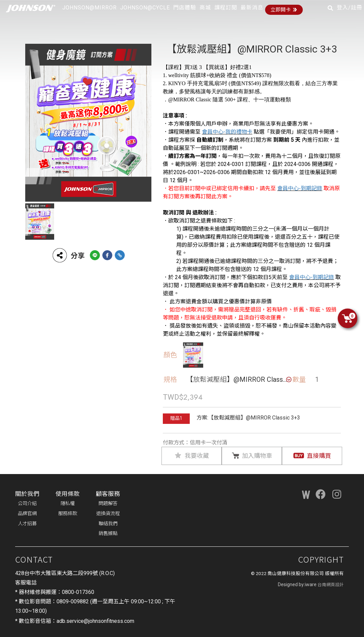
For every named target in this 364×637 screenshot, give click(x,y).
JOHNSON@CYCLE (145, 8)
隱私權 (68, 504)
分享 (68, 255)
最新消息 (252, 8)
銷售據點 (108, 533)
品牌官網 (27, 514)
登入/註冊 (350, 8)
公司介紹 (27, 504)
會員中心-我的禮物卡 (227, 132)
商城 (205, 8)
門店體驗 (185, 8)
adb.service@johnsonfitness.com (95, 621)
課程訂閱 (226, 8)
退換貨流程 (108, 514)
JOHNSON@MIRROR (89, 8)
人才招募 (27, 524)
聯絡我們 (108, 524)
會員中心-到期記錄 (300, 188)
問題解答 (108, 504)
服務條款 (68, 514)
